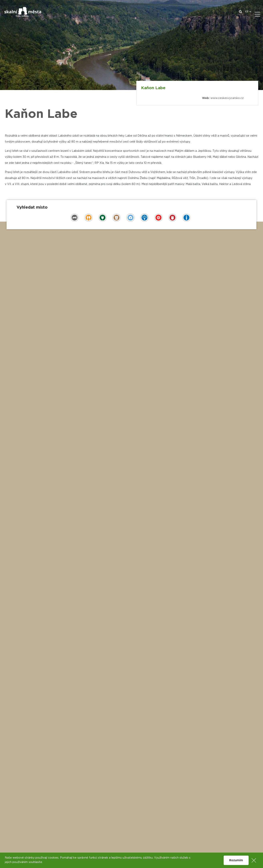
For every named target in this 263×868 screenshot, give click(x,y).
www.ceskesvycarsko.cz (227, 98)
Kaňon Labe (153, 88)
